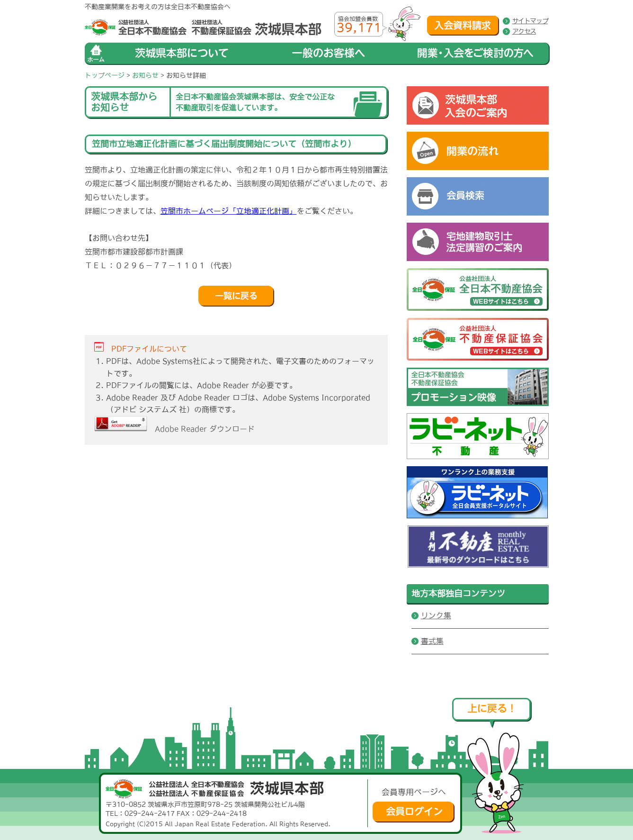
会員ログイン (414, 812)
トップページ (105, 75)
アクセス (524, 31)
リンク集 (436, 615)
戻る (236, 296)
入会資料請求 (463, 26)
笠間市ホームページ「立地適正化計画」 (229, 211)
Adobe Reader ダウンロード (174, 429)
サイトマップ (530, 21)
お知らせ (145, 75)
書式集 (432, 641)
